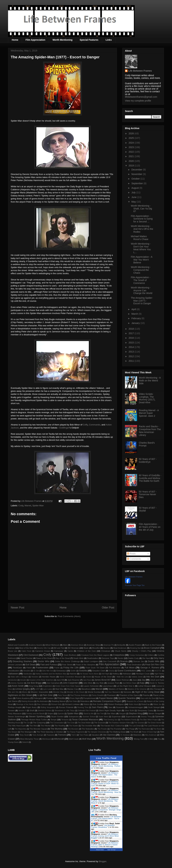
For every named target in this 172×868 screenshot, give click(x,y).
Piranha (146, 695)
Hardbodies (28, 674)
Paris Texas (62, 695)
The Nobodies (88, 729)
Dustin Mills (154, 661)
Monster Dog (58, 692)
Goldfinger (64, 428)
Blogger (102, 861)
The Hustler (74, 726)
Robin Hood (133, 704)
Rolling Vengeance (48, 707)
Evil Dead (30, 665)
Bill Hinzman (73, 648)
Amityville (121, 645)
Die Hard (146, 658)
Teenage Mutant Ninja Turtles (34, 719)
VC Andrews (125, 735)
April (134, 309)
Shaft (32, 710)
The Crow (71, 723)
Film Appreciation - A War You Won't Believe (142, 260)
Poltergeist (38, 698)
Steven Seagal (155, 713)
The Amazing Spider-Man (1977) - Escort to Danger (142, 301)
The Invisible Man (89, 726)
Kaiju (142, 683)
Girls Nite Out (48, 671)
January (136, 323)
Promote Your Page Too (135, 585)
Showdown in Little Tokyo (65, 711)
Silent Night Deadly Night (110, 710)
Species (61, 714)
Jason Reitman (122, 680)
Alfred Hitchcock (52, 645)
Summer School (89, 717)
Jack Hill (60, 680)
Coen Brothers (70, 655)
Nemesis (127, 692)
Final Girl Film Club (155, 665)
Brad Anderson (120, 648)
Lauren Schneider (91, 686)
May (134, 202)
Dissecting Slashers (22, 661)
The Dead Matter (84, 723)
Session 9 (22, 711)
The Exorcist (100, 723)
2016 (132, 338)
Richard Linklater (72, 704)
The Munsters (73, 729)
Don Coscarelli (110, 661)
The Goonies (139, 723)
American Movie (77, 645)
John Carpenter (70, 683)
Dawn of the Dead (44, 658)
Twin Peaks (84, 735)
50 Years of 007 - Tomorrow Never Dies (148, 495)
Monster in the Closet (76, 692)
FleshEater (18, 668)
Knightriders (47, 686)
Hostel (88, 677)
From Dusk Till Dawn (95, 668)
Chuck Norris (121, 651)
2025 (132, 138)
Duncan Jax (139, 661)
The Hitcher (46, 726)
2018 (132, 329)
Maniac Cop (72, 689)
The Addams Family (129, 720)
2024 (132, 143)
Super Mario (103, 717)
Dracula (124, 661)
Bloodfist (96, 648)
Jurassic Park (113, 683)
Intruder (23, 680)
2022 (132, 152)
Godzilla (83, 671)
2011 (132, 361)
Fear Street (67, 665)
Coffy (85, 425)
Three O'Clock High (149, 732)
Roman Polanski (66, 707)
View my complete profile (138, 101)
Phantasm (111, 695)
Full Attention (115, 668)
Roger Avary (31, 707)
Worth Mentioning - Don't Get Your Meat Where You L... (141, 248)
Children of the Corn (86, 651)
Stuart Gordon (57, 716)
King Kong (34, 686)
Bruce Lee (13, 651)
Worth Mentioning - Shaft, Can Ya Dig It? (141, 209)
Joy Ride (100, 683)
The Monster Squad (38, 729)
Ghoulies (27, 671)
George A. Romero (150, 668)
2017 (132, 333)
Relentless (85, 701)
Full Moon (130, 668)
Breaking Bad (135, 648)
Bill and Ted (59, 648)
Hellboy (116, 674)
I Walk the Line (122, 677)
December (137, 170)
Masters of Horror (116, 689)
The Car (27, 723)
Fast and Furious (49, 665)
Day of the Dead (63, 658)
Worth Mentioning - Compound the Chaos (141, 270)
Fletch (29, 668)
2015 (132, 343)
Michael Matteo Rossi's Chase (140, 238)
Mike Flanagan (156, 689)
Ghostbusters (14, 671)
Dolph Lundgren (91, 661)
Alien (65, 645)
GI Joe (36, 671)
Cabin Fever (26, 651)
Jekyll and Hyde (157, 680)
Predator (50, 698)
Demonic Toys (108, 658)
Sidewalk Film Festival (87, 711)
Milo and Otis (13, 692)
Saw (110, 707)
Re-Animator (42, 701)
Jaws (135, 680)
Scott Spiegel (154, 707)
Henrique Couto (143, 674)
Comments (134, 559)
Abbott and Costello (16, 645)
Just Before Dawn (130, 683)
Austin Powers (135, 645)
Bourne (107, 648)
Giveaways (61, 671)
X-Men (150, 739)
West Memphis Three (29, 739)
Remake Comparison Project (107, 701)
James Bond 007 (103, 680)
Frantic (57, 668)
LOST (38, 689)
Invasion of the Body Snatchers (41, 680)
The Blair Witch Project (149, 720)
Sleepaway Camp (145, 710)
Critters (151, 655)
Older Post (108, 608)
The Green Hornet (154, 723)
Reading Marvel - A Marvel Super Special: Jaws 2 (149, 413)
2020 (132, 161)
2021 (132, 156)
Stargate (122, 714)
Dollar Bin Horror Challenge (67, 661)
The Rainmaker (144, 729)
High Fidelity (159, 674)
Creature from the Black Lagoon (95, 655)
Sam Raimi (97, 707)
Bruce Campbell (152, 648)
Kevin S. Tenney (157, 683)
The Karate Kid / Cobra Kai (112, 726)
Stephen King (135, 713)
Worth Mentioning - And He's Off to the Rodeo (142, 229)
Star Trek (100, 714)
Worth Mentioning (63, 40)
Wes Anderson (151, 735)
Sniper (50, 713)
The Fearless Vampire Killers (120, 723)
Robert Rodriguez (116, 704)
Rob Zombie (98, 704)
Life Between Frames (140, 71)
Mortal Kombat (94, 692)
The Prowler (102, 729)
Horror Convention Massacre (71, 677)
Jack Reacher (74, 680)
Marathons (86, 689)
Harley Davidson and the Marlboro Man (51, 674)
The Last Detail (135, 726)
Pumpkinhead (89, 698)
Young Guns (13, 742)
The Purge (130, 729)
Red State (73, 701)
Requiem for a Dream (135, 701)
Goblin (73, 671)
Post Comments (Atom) (69, 616)
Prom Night (75, 698)
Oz (38, 695)
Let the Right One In (125, 686)
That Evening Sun (111, 720)
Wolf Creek (74, 739)
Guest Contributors (127, 671)
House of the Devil (103, 677)
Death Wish (79, 658)
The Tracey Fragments (76, 732)
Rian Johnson (42, 704)
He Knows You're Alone (89, 674)
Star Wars (111, 713)
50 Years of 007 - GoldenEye (148, 460)
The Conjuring (39, 723)
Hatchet (73, 674)
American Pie (109, 645)
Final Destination (134, 665)
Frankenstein (42, 668)
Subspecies (74, 716)
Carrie (70, 651)
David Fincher (26, 658)
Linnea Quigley (23, 689)
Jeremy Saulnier (17, 683)
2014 (132, 347)
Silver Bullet (130, 711)
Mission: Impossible (39, 692)
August (135, 188)
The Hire (33, 726)
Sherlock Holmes (45, 711)
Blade (86, 648)
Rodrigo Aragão (15, 707)
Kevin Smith (18, 686)
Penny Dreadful (98, 695)
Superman (116, 716)
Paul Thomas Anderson (79, 695)
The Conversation (57, 723)
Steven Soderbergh (16, 716)
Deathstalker (93, 658)
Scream (11, 710)
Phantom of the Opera (129, 695)
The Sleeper (13, 732)
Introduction (12, 680)
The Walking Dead (117, 732)
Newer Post (18, 608)
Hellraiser (127, 674)
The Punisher (116, 729)
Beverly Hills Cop (44, 648)
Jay (143, 680)
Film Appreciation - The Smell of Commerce (141, 280)
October (136, 179)
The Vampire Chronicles (97, 732)
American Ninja (93, 645)
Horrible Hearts (49, 677)
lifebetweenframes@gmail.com (141, 97)
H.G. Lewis (146, 671)
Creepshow (119, 655)
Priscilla (61, 698)
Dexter (120, 658)
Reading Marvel (58, 701)
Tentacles (65, 720)
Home (15, 40)
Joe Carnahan (53, 683)
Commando (95, 425)
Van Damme (109, 735)
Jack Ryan (87, 680)
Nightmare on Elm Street (20, 695)
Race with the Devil (148, 698)
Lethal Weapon (145, 686)
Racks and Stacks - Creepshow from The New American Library (150, 431)
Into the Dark (153, 677)
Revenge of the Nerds (25, 704)
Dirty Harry (159, 658)
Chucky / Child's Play (141, 651)
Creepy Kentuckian (137, 655)
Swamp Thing (146, 717)
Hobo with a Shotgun (19, 677)
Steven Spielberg (37, 716)
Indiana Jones (137, 677)
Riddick (87, 704)
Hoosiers (35, 677)
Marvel (28, 506)
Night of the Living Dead (147, 692)
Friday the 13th (71, 668)
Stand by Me (89, 714)
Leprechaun (108, 686)
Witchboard (47, 739)
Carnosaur (59, 651)
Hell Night (105, 674)
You (160, 739)
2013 (132, 352)
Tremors (62, 735)
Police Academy (23, 698)
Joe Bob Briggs (34, 683)
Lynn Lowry (48, 689)
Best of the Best (27, 648)
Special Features (89, 40)
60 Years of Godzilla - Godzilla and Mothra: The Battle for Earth (150, 478)
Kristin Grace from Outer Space (68, 686)
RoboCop (146, 704)
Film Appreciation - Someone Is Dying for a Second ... (142, 219)
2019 (132, 166)
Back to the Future (153, 645)
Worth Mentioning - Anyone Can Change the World (142, 290)
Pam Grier (48, 695)
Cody (21, 506)
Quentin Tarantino (127, 698)
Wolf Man (87, 739)
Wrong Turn (139, 739)
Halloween (13, 674)
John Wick (88, 683)
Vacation (95, 735)
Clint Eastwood (31, 655)
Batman (11, 648)
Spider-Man (38, 506)
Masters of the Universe (137, 689)
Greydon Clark (99, 671)
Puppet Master (106, 698)
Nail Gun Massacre (112, 692)
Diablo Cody (133, 658)
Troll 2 (74, 735)
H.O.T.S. (158, 671)
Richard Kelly (56, 704)
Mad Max (60, 689)
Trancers (51, 735)
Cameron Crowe (43, 651)
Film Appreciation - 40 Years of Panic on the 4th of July (150, 527)
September (137, 183)
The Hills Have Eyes (17, 726)
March (135, 314)
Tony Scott (24, 735)
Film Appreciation (35, 40)
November (137, 174)
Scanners (120, 707)
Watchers (137, 735)
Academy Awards (35, 645)
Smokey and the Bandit (35, 714)
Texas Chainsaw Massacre (85, 719)
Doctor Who (44, 661)
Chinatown (106, 651)
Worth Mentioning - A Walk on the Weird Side (150, 381)
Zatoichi (25, 742)
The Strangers (27, 732)
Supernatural (131, 716)
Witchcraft (59, 739)
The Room (157, 729)
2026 (132, 133)
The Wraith (134, 732)
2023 (132, 147)
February (136, 318)
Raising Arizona (27, 701)
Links (109, 40)
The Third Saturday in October (50, 732)
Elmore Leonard (15, 665)
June (134, 197)
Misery (25, 692)
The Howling (60, 726)
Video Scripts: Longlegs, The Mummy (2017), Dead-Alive (147, 398)
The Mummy (56, 729)
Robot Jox (157, 704)
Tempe (53, 719)
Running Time (83, 707)
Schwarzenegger (136, 707)
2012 (132, 356)
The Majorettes (21, 729)
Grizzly (112, 671)
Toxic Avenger (38, 735)
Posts (131, 554)
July (134, 192)
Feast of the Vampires (86, 665)
